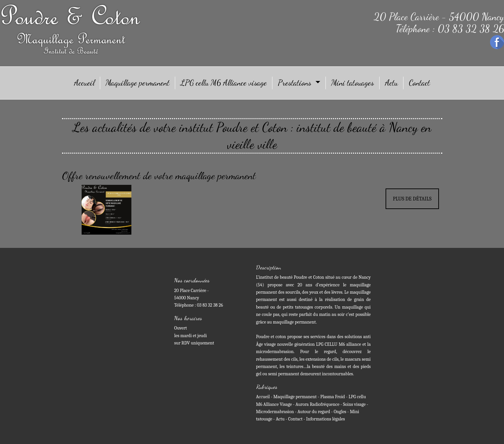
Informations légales (326, 419)
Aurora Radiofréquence (318, 404)
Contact (419, 83)
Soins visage (354, 404)
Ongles (340, 412)
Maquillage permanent (138, 83)
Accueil (84, 83)
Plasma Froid (332, 397)
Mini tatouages (353, 83)
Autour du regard (314, 412)
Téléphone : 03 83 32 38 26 (450, 29)
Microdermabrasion (275, 412)
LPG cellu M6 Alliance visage (224, 83)
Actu (391, 83)
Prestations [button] (295, 83)
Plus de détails (412, 199)
